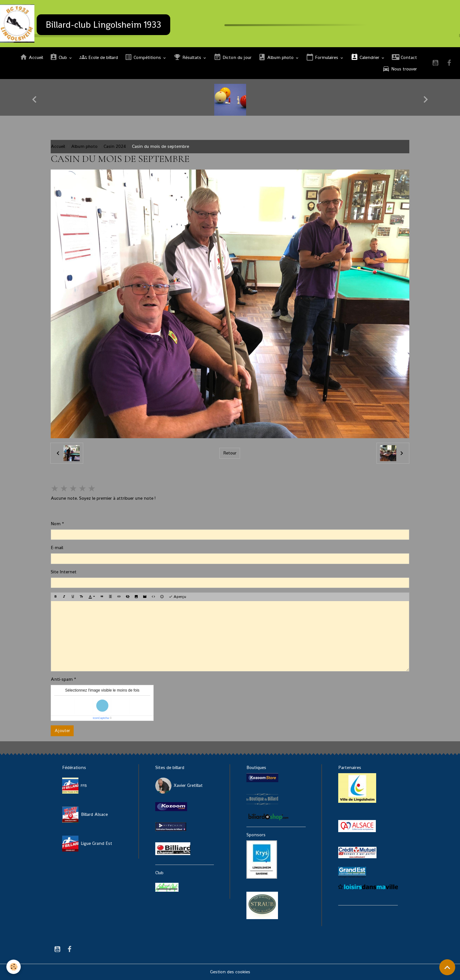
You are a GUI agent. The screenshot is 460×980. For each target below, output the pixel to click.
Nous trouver (400, 69)
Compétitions (143, 57)
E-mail (57, 548)
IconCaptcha (101, 718)
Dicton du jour (233, 57)
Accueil (31, 57)
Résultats (188, 57)
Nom (56, 524)
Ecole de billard (99, 57)
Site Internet (64, 572)
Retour (230, 453)
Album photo (277, 57)
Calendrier (366, 57)
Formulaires (323, 57)
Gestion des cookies (230, 972)
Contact (404, 57)
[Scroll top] (447, 967)
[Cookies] (14, 967)
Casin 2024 (115, 146)
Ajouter (62, 730)
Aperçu (177, 597)
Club (59, 57)
